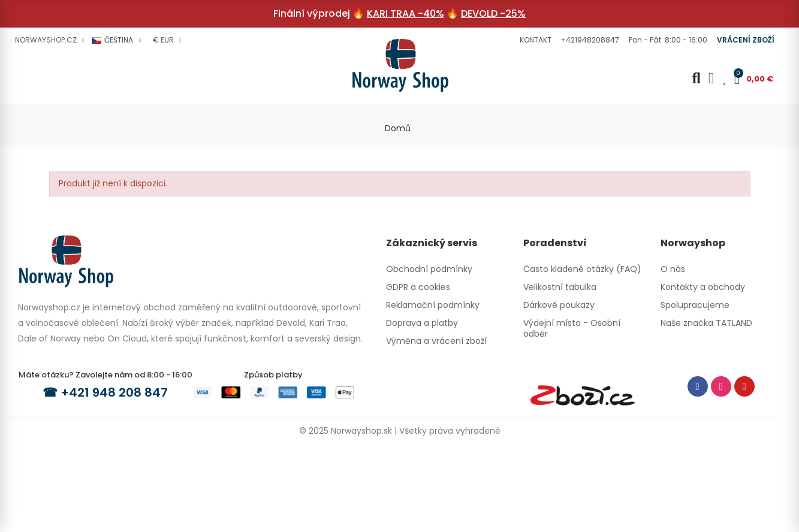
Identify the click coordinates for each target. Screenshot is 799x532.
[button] (534, 40)
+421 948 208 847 (114, 392)
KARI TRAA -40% (405, 13)
